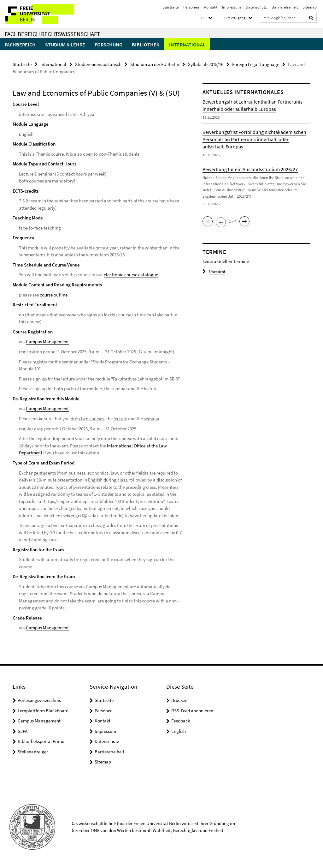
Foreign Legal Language (256, 64)
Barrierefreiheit (285, 7)
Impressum (232, 7)
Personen (191, 7)
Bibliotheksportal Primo (41, 741)
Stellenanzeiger (33, 751)
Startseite (170, 7)
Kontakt (211, 7)
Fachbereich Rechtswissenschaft (52, 34)
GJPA (23, 730)
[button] (206, 18)
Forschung (109, 45)
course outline (54, 294)
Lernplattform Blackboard (43, 710)
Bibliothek (146, 45)
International (187, 45)
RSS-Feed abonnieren (192, 710)
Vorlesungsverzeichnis (39, 700)
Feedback (181, 720)
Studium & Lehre (65, 45)
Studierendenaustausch (98, 64)
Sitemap (310, 7)
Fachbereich (20, 45)
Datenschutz (256, 7)
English (179, 730)
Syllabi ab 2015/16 (206, 64)
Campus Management (47, 341)
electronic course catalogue (131, 275)
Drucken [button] (179, 700)
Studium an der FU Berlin (155, 64)
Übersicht (214, 272)
